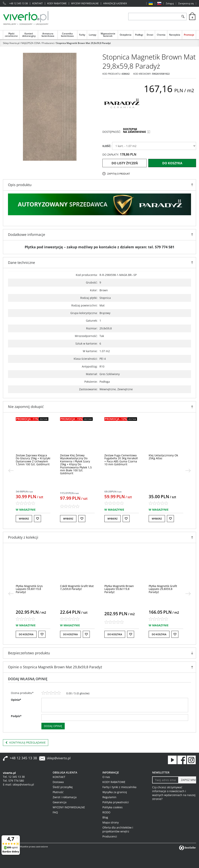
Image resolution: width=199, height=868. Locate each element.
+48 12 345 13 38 (18, 3)
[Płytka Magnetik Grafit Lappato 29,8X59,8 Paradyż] (163, 589)
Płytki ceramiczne (11, 35)
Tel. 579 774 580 (13, 781)
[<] (11, 471)
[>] (188, 471)
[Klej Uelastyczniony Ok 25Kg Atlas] (163, 457)
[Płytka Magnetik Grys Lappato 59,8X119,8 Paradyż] (29, 589)
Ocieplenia (126, 35)
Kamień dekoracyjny (29, 35)
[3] (51, 693)
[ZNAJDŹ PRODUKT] (154, 17)
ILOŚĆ (107, 146)
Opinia (16, 700)
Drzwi (150, 35)
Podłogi (139, 35)
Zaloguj (170, 3)
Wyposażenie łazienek (108, 35)
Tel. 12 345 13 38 (14, 777)
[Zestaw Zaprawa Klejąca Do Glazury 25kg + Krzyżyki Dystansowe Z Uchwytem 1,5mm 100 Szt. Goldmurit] (33, 460)
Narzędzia (175, 35)
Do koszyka (172, 163)
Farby (82, 35)
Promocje (189, 35)
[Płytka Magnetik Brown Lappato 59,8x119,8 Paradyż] (119, 589)
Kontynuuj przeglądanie (26, 743)
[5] (59, 693)
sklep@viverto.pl (59, 758)
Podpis (16, 716)
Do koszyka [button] (26, 634)
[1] (43, 693)
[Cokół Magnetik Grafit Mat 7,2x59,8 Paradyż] (77, 587)
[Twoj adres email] (165, 780)
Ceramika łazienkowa (67, 35)
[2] (47, 693)
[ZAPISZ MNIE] (187, 780)
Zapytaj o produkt (119, 174)
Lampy (93, 35)
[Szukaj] (183, 17)
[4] (55, 693)
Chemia (161, 35)
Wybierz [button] (24, 519)
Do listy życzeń (125, 163)
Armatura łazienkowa (48, 35)
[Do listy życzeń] (38, 519)
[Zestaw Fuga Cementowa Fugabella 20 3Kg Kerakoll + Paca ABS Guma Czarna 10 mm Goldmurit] (121, 460)
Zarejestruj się (186, 3)
